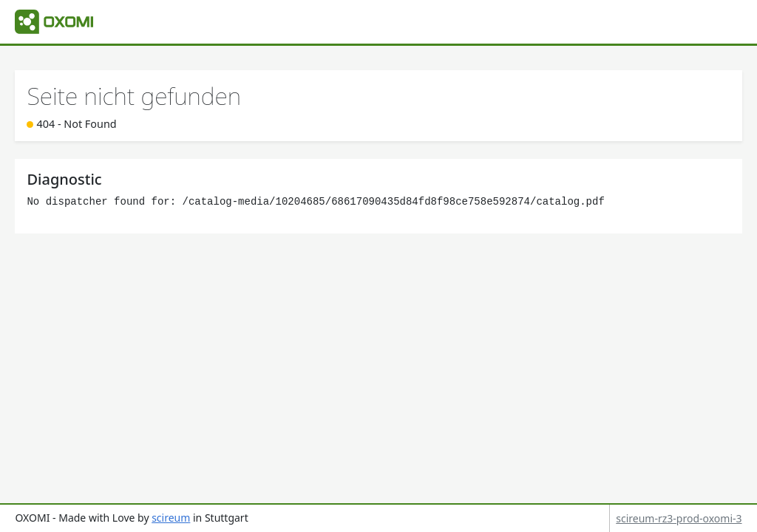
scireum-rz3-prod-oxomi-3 (679, 518)
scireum (171, 518)
